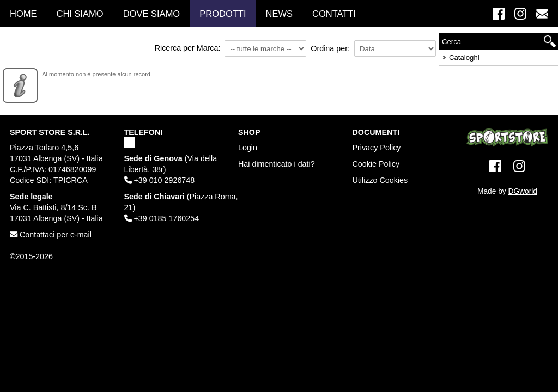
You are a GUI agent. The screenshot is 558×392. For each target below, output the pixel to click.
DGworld (523, 191)
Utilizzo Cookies (380, 180)
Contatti (334, 14)
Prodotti (223, 14)
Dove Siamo (152, 14)
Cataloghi (460, 56)
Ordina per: (330, 48)
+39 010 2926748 (160, 180)
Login (248, 148)
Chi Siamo (80, 14)
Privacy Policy (377, 148)
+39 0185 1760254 (162, 218)
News (279, 14)
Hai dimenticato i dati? (277, 164)
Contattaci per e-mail (51, 235)
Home (23, 14)
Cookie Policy (376, 164)
